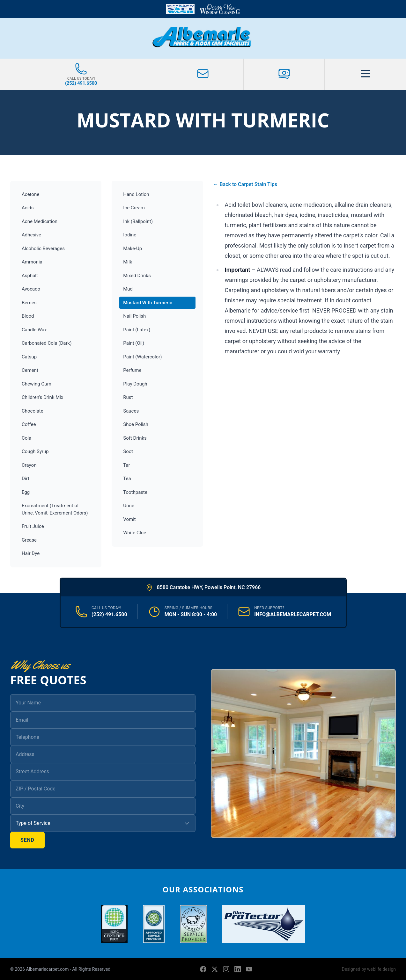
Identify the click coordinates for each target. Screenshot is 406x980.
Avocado (31, 289)
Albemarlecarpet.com (48, 969)
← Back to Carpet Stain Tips (245, 184)
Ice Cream (134, 208)
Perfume (132, 370)
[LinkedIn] (238, 969)
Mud (128, 289)
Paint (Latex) (137, 330)
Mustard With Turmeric (148, 303)
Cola (26, 438)
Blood (28, 316)
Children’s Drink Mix (42, 397)
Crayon (29, 465)
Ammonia (32, 262)
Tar (126, 465)
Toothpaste (135, 492)
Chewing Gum (37, 384)
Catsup (29, 357)
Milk (128, 262)
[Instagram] (226, 969)
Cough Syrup (35, 451)
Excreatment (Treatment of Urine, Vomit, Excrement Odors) (55, 509)
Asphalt (30, 276)
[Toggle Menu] (365, 74)
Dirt (26, 479)
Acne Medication (40, 221)
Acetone (30, 194)
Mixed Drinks (137, 276)
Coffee (29, 424)
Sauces (131, 411)
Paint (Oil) (134, 343)
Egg (26, 492)
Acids (28, 208)
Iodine (130, 235)
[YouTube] (249, 969)
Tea (127, 479)
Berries (29, 303)
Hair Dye (31, 553)
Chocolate (33, 411)
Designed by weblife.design (369, 969)
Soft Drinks (135, 438)
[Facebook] (203, 969)
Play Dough (135, 384)
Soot (128, 451)
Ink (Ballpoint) (138, 221)
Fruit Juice (33, 526)
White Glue (135, 533)
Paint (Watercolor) (142, 357)
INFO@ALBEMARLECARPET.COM (293, 614)
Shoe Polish (136, 424)
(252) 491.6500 (109, 614)
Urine (129, 506)
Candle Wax (34, 330)
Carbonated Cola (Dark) (47, 343)
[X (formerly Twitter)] (215, 969)
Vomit (129, 519)
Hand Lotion (136, 194)
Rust (128, 397)
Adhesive (31, 235)
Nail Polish (134, 316)
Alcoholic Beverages (43, 249)
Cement (30, 370)
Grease (29, 540)
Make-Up (133, 249)
